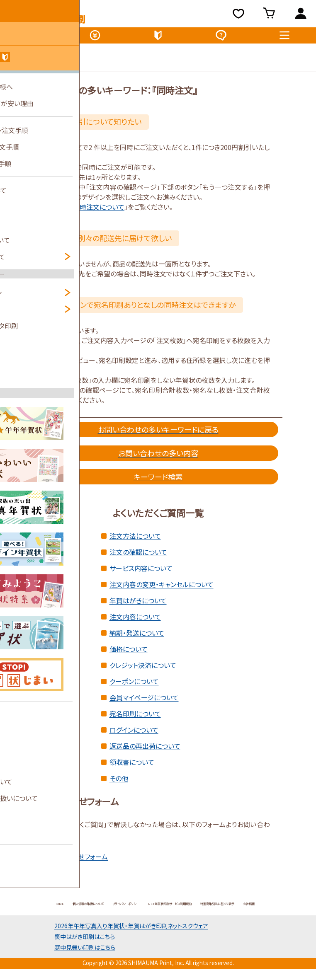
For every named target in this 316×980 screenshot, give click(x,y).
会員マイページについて (144, 703)
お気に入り (240, 16)
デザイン (32, 39)
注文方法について (135, 542)
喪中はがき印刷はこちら (85, 952)
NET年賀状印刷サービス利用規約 (235, 909)
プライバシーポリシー (156, 909)
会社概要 (190, 919)
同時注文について (99, 213)
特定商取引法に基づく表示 (134, 919)
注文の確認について (138, 558)
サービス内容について (141, 574)
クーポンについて (134, 687)
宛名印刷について (135, 719)
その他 (119, 784)
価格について (129, 655)
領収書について (132, 768)
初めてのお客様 (158, 39)
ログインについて (134, 736)
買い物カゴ (271, 16)
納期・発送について (137, 639)
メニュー (284, 39)
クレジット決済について (143, 671)
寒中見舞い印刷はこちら (85, 963)
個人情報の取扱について (88, 909)
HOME (38, 909)
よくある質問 (221, 39)
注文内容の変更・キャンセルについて (162, 590)
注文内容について (135, 622)
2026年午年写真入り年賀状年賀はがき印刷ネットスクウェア (131, 941)
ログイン (300, 16)
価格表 (95, 39)
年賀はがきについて (138, 606)
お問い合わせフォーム (77, 862)
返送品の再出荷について (145, 752)
